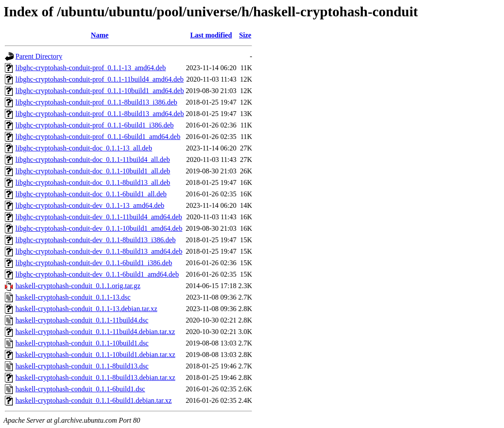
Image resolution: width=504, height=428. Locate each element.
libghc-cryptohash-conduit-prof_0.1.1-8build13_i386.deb (96, 102)
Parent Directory (39, 56)
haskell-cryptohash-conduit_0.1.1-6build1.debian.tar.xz (94, 400)
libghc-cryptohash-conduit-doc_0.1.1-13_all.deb (84, 148)
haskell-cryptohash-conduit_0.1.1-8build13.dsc (82, 366)
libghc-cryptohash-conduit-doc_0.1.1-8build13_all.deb (93, 182)
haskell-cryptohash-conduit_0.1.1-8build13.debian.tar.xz (95, 377)
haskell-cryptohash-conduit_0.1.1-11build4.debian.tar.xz (95, 332)
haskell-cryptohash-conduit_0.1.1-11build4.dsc (82, 320)
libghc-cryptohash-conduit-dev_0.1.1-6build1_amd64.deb (97, 274)
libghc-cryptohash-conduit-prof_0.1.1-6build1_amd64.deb (98, 137)
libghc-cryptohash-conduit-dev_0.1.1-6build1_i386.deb (94, 263)
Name (100, 35)
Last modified (211, 35)
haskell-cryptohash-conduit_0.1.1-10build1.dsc (82, 343)
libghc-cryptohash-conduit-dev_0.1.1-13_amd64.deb (90, 205)
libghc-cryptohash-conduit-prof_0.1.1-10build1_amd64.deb (100, 91)
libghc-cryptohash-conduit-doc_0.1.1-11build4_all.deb (93, 160)
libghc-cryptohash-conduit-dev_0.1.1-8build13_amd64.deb (99, 251)
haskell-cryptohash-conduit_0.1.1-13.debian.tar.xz (86, 309)
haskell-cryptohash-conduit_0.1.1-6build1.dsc (80, 389)
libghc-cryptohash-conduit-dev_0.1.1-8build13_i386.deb (96, 240)
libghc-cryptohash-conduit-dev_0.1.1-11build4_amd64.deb (99, 217)
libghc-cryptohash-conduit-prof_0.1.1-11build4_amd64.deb (100, 79)
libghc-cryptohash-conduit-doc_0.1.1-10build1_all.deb (93, 171)
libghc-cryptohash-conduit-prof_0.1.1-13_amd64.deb (91, 68)
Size (245, 35)
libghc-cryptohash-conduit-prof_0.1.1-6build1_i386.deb (95, 125)
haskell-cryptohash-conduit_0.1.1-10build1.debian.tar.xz (95, 355)
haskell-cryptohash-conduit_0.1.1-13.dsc (73, 297)
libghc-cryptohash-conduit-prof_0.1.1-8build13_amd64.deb (100, 114)
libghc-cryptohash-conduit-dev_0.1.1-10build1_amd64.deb (99, 228)
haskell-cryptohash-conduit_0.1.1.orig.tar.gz (78, 286)
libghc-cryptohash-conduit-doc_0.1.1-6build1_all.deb (91, 194)
